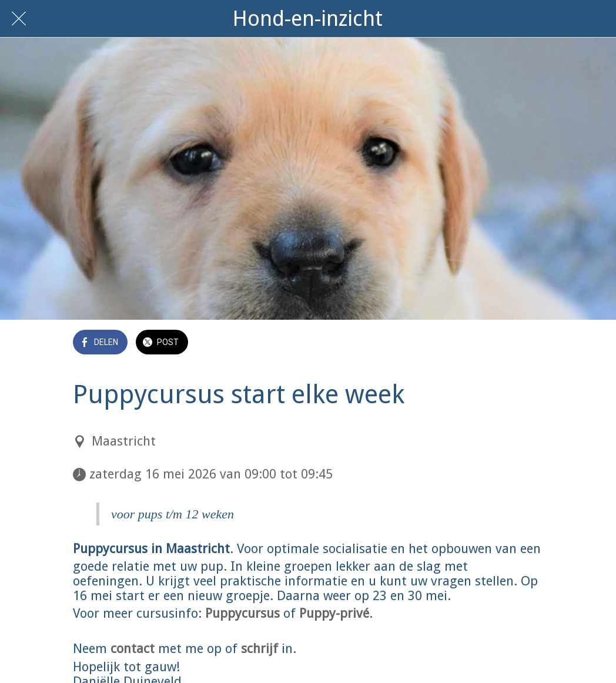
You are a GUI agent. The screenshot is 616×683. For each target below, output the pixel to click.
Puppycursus (242, 613)
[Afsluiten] (19, 19)
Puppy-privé (334, 613)
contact (133, 649)
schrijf (260, 649)
